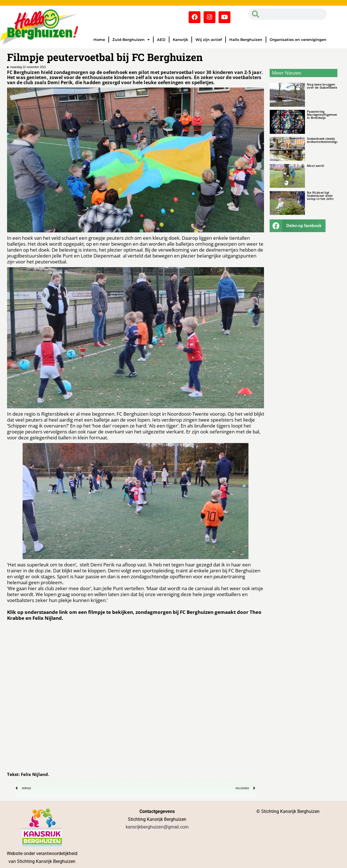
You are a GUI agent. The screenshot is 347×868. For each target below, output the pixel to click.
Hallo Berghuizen (246, 40)
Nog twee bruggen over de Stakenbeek (322, 86)
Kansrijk (180, 40)
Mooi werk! (316, 166)
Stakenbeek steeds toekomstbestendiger (323, 140)
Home (99, 40)
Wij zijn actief (209, 40)
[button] (298, 226)
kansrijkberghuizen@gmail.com (157, 827)
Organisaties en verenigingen (298, 40)
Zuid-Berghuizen (131, 40)
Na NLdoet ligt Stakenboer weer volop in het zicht (320, 196)
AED (161, 40)
